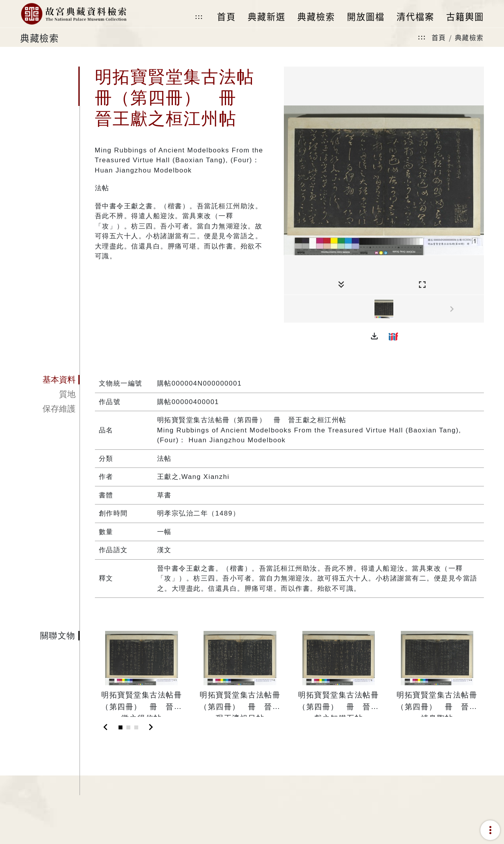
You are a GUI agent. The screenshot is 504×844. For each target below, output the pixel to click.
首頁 (439, 37)
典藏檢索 (469, 37)
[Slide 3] (136, 727)
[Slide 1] (120, 727)
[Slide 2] (128, 727)
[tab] (50, 380)
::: (199, 17)
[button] (374, 336)
